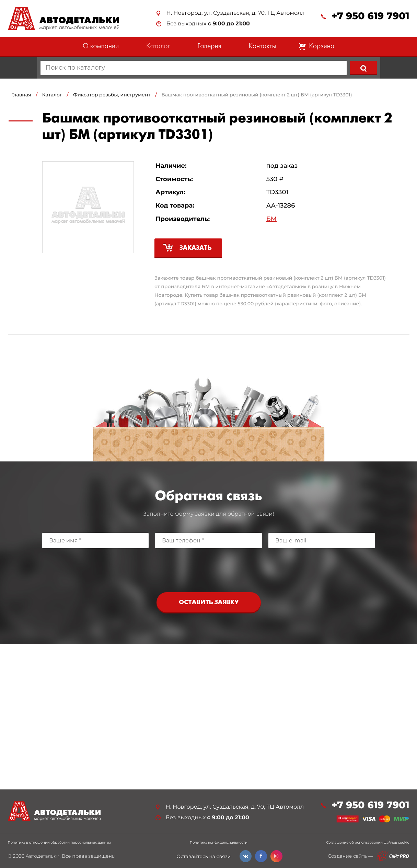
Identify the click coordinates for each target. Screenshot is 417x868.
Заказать (196, 248)
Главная (21, 95)
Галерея (209, 46)
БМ (272, 219)
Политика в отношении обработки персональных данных (60, 843)
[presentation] (209, 568)
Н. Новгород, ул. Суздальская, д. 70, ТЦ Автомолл (236, 13)
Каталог (158, 46)
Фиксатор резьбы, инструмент (112, 95)
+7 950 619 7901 (370, 16)
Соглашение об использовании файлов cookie (368, 843)
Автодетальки (42, 856)
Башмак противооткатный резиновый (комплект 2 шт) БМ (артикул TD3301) (257, 95)
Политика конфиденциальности (219, 843)
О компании (101, 46)
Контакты (262, 46)
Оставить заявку (209, 603)
